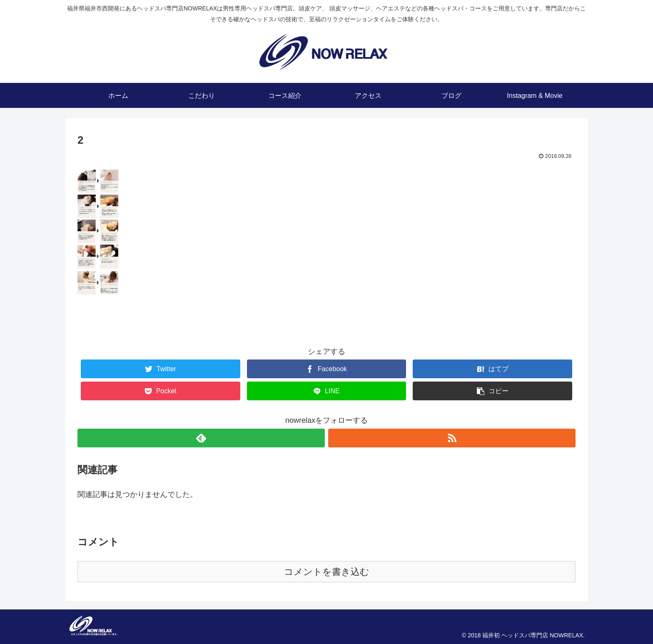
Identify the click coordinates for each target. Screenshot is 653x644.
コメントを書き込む (327, 572)
